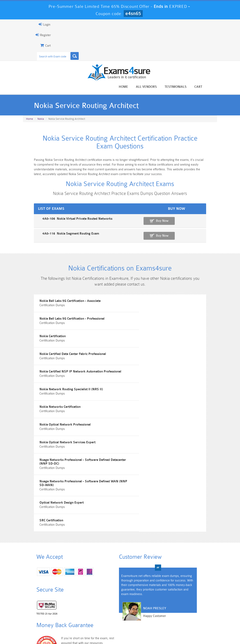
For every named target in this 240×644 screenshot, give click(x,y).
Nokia (41, 120)
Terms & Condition (88, 633)
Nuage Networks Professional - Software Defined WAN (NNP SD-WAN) (69, 434)
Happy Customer (125, 565)
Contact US (114, 633)
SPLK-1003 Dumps (136, 615)
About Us (43, 633)
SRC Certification (37, 456)
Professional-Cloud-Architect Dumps (136, 606)
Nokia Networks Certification (45, 386)
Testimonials (191, 87)
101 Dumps (71, 604)
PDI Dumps (71, 615)
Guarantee (63, 633)
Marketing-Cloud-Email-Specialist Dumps (202, 608)
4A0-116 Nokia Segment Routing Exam (51, 241)
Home (139, 87)
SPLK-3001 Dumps (169, 615)
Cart (214, 87)
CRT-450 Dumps (169, 604)
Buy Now (202, 229)
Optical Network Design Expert (149, 432)
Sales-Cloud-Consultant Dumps (103, 606)
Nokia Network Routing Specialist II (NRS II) (158, 362)
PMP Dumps (38, 604)
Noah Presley (125, 557)
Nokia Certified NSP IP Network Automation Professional (66, 362)
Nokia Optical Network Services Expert (53, 409)
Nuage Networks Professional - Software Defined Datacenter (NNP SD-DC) (170, 411)
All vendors (162, 87)
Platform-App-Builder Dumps (38, 617)
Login (29, 24)
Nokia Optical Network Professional (152, 386)
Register (28, 35)
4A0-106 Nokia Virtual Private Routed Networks (58, 227)
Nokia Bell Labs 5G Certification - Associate (55, 316)
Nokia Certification (38, 339)
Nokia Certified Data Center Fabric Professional (160, 339)
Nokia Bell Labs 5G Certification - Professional (159, 316)
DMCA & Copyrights (141, 633)
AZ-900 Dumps (104, 615)
